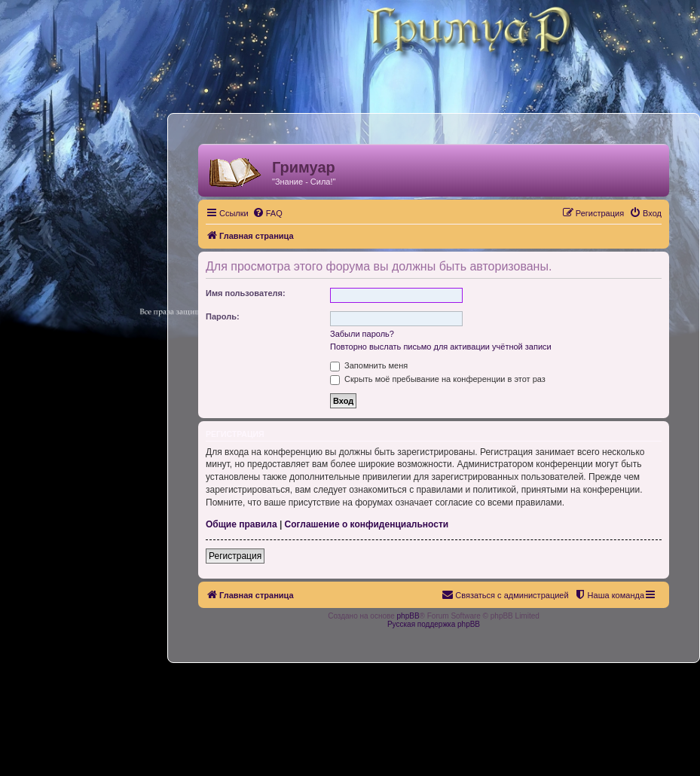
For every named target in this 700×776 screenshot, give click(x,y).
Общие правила (241, 524)
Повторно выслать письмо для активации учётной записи (441, 347)
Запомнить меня (369, 365)
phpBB (408, 616)
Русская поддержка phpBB (434, 624)
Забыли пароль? (362, 334)
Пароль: (223, 316)
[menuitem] (267, 213)
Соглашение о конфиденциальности (367, 524)
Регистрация (235, 556)
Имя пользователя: (246, 293)
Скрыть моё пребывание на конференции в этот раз (438, 379)
